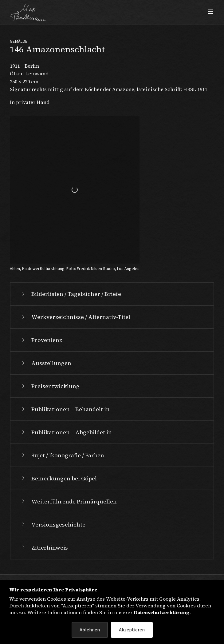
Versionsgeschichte (53, 525)
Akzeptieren (132, 630)
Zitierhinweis (44, 548)
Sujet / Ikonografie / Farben (62, 455)
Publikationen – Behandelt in (65, 409)
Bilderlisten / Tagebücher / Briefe (71, 294)
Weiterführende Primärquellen (69, 501)
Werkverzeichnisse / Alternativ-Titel (75, 317)
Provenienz (41, 340)
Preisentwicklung (50, 386)
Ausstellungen (46, 363)
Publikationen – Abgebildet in (66, 432)
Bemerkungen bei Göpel (59, 478)
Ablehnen (90, 630)
